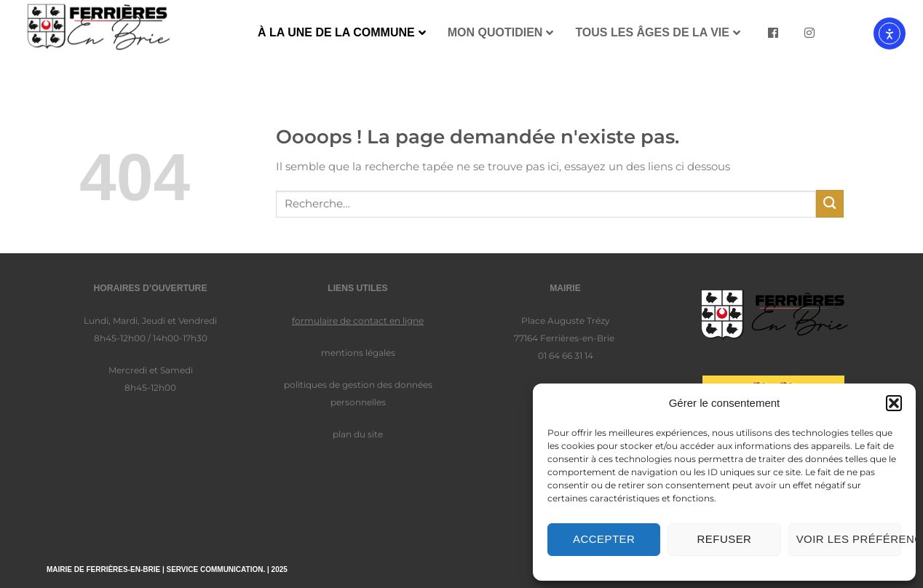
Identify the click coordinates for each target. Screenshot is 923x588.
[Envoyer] (830, 203)
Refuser (725, 539)
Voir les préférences (849, 539)
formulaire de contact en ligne (358, 321)
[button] (894, 403)
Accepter (604, 539)
